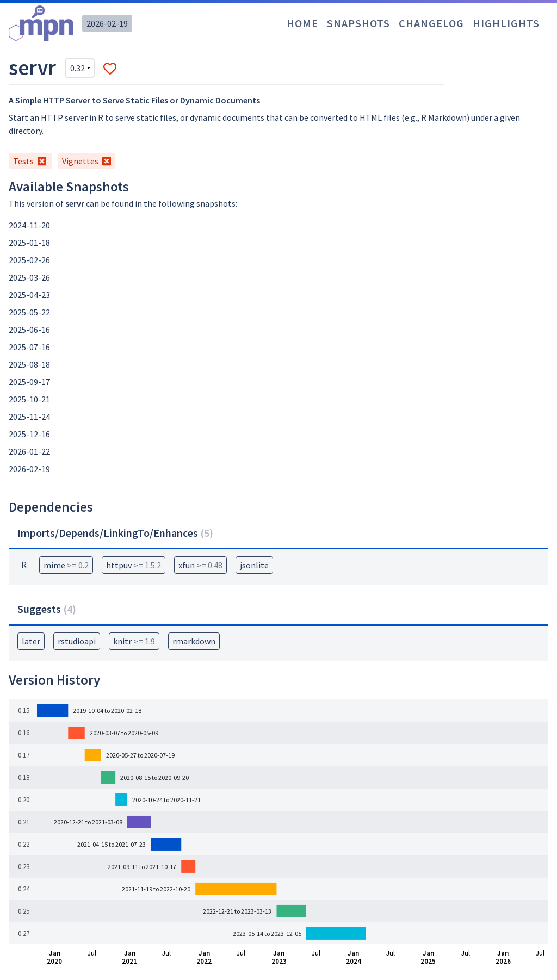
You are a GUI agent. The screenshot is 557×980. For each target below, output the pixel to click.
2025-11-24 (29, 417)
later (31, 641)
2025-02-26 (29, 260)
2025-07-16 (29, 347)
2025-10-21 (29, 399)
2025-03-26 (29, 277)
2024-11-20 (29, 225)
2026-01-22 (29, 451)
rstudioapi (77, 641)
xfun (200, 565)
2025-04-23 (29, 295)
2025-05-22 (29, 312)
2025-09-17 (29, 382)
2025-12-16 (29, 434)
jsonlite (254, 565)
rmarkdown (194, 641)
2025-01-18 (29, 243)
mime (66, 565)
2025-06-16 (29, 330)
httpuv (134, 565)
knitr (134, 641)
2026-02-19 (107, 23)
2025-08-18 (29, 364)
